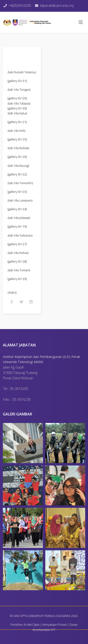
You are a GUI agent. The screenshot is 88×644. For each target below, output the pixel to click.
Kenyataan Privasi (55, 625)
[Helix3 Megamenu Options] (81, 22)
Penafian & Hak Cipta (25, 625)
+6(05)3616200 (20, 6)
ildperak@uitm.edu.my (57, 6)
